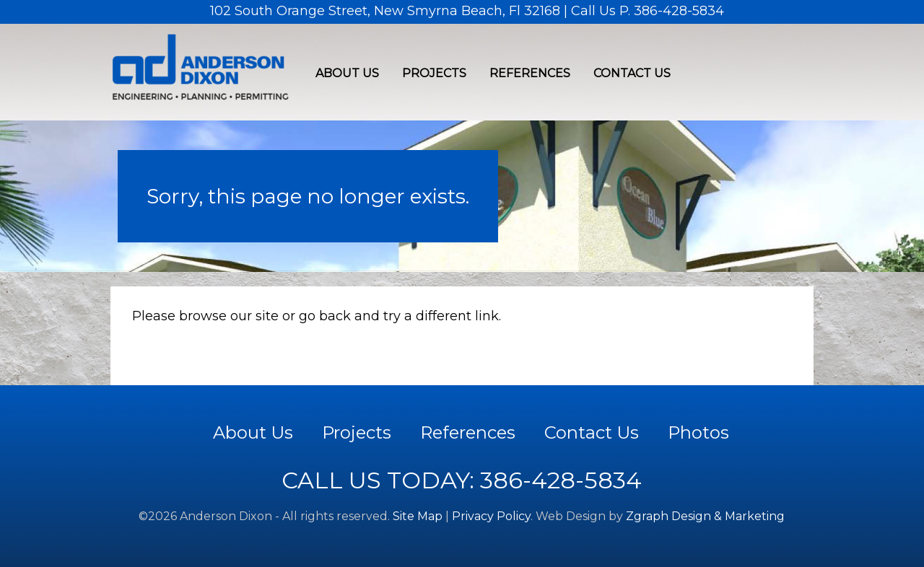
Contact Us (632, 73)
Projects (434, 73)
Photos (698, 432)
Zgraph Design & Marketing (705, 516)
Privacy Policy (491, 516)
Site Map (418, 516)
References (530, 73)
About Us (347, 73)
